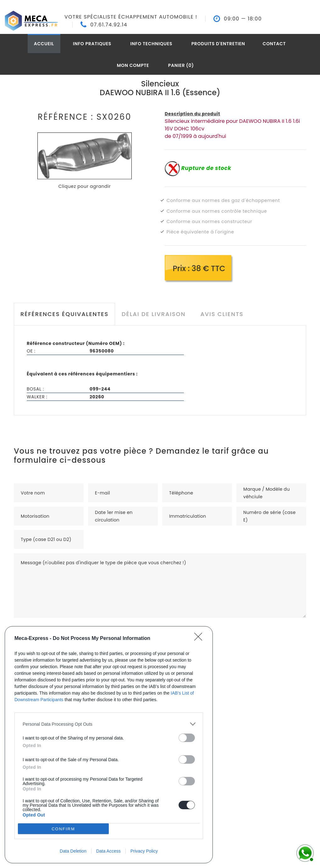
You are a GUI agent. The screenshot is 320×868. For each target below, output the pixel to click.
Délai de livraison (154, 314)
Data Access (108, 851)
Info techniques (152, 44)
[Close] (200, 639)
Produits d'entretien (218, 44)
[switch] (187, 738)
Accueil (44, 44)
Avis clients (222, 314)
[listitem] (109, 724)
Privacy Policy (144, 851)
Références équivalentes (64, 314)
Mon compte (133, 65)
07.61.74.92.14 (109, 25)
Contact (274, 44)
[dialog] (109, 745)
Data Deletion (73, 851)
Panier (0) (181, 65)
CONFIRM (63, 829)
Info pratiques (92, 44)
